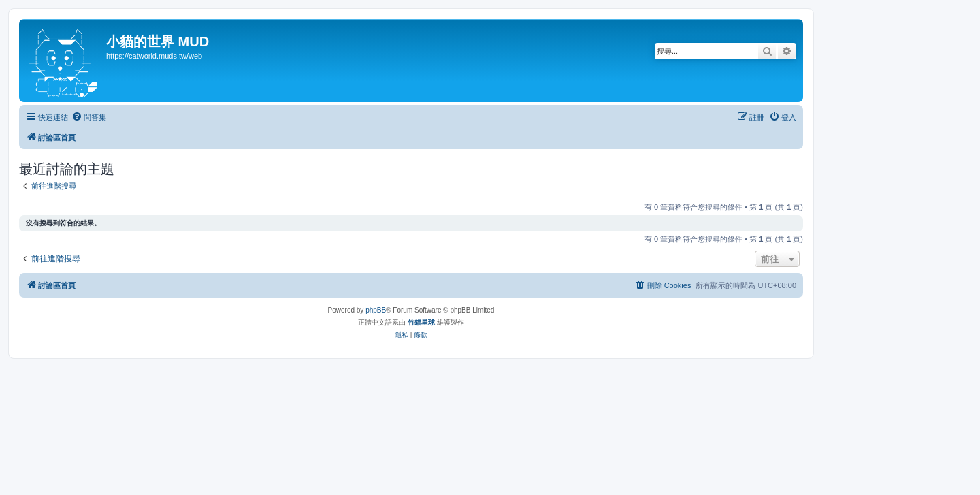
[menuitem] (89, 117)
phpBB (376, 310)
